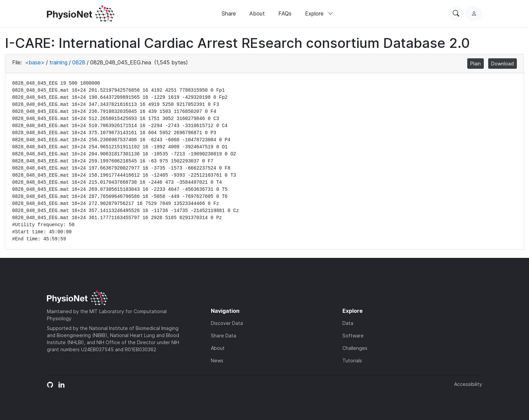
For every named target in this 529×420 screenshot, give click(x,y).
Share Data (224, 336)
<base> (35, 62)
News (217, 361)
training (58, 62)
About (257, 13)
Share (229, 13)
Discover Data (227, 323)
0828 (79, 62)
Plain (476, 64)
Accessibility (468, 384)
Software (353, 336)
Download (503, 64)
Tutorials (352, 361)
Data (348, 323)
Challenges (355, 348)
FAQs (285, 13)
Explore (319, 13)
